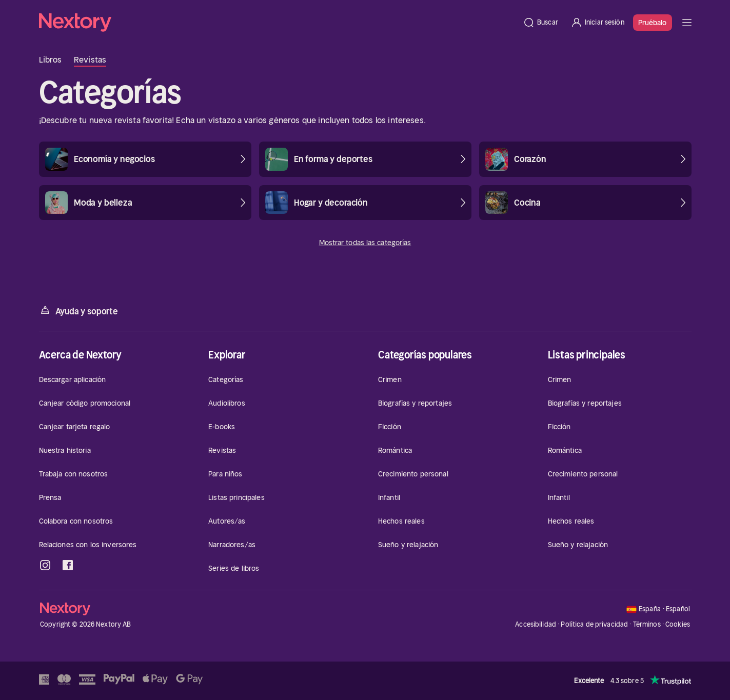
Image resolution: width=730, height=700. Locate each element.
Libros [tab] (51, 59)
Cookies (678, 625)
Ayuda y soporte (78, 311)
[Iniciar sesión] (597, 23)
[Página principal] (278, 23)
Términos (647, 624)
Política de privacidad (594, 624)
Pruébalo (653, 23)
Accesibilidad (536, 624)
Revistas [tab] (90, 59)
